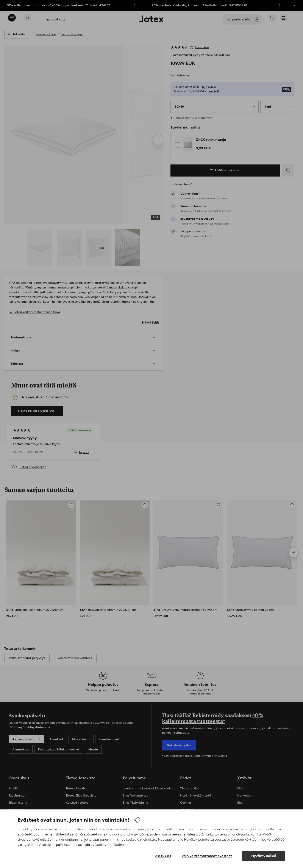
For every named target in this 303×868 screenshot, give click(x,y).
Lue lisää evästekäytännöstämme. (103, 845)
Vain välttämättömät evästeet (207, 856)
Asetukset (163, 856)
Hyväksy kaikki (264, 856)
